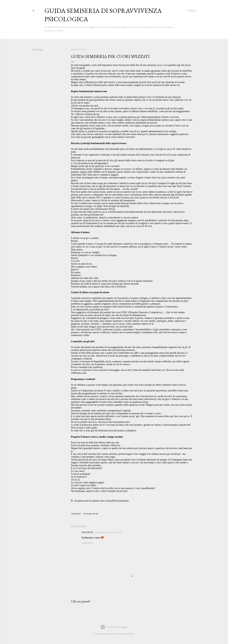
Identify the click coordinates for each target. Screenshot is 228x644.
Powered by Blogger (114, 627)
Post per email (91, 514)
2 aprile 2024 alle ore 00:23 (109, 532)
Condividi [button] (37, 50)
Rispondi (87, 543)
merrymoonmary (125, 634)
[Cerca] (192, 11)
